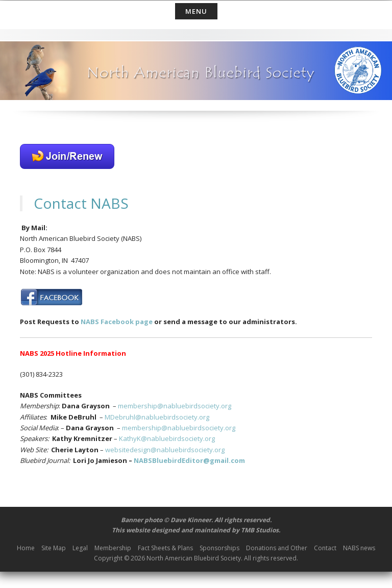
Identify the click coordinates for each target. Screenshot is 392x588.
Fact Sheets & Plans (165, 548)
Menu (196, 11)
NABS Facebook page (116, 322)
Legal (80, 548)
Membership (113, 548)
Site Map (54, 548)
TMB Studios (260, 530)
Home (26, 548)
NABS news (359, 548)
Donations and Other (277, 548)
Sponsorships (219, 548)
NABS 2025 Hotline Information (73, 353)
